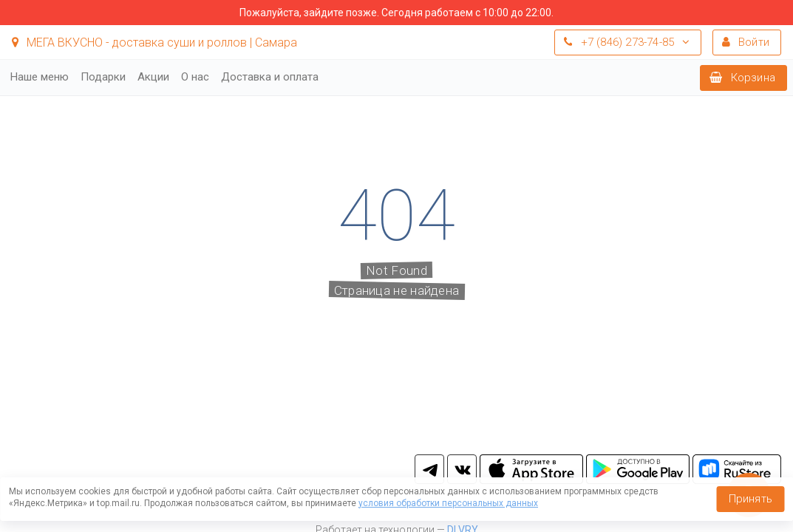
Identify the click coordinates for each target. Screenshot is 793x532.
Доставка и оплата (270, 77)
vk (462, 469)
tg (429, 469)
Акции (153, 77)
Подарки (103, 77)
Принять (751, 499)
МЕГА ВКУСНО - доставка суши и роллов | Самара (154, 42)
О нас (195, 77)
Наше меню (40, 77)
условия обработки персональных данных (448, 503)
